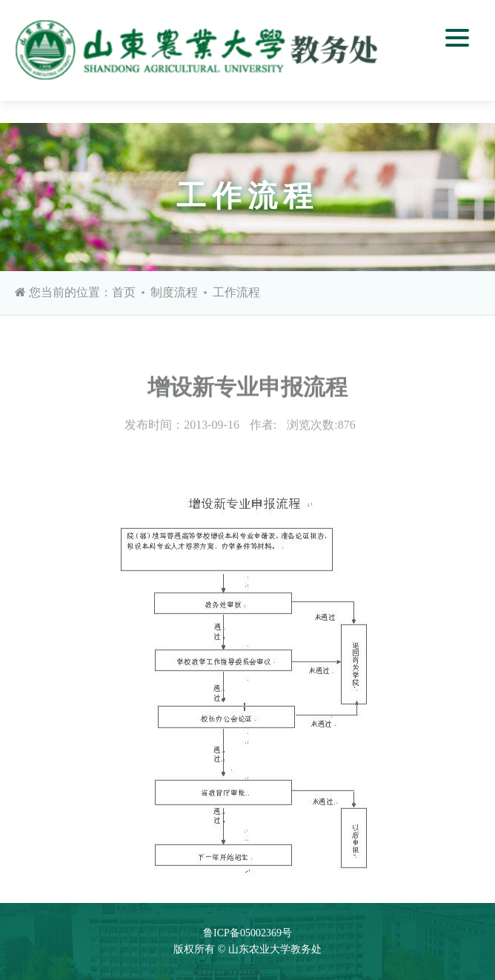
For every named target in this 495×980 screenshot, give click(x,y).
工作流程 (236, 292)
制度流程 (174, 292)
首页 (124, 292)
